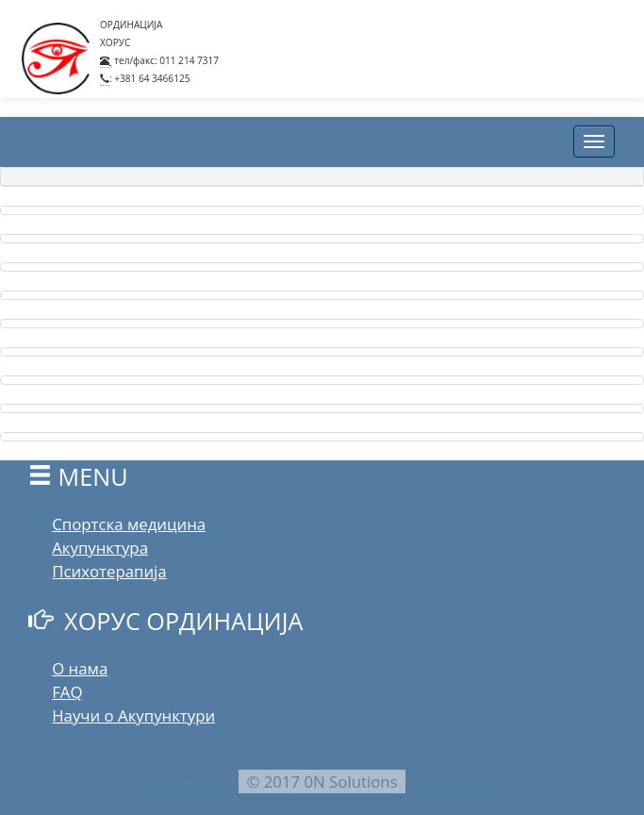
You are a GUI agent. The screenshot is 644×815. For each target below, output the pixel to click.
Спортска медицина (129, 524)
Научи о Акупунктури (133, 715)
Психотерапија (109, 571)
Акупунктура (100, 548)
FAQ (67, 692)
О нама (80, 668)
